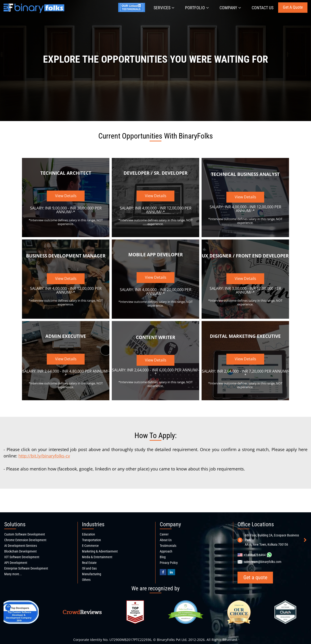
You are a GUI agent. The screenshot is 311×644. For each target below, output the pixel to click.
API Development (16, 563)
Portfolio (197, 8)
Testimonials (168, 546)
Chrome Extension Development (25, 540)
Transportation (91, 540)
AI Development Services (21, 546)
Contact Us (263, 8)
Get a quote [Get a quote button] (293, 7)
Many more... (13, 574)
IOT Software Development (22, 557)
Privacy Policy (169, 563)
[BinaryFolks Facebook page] (163, 572)
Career (164, 534)
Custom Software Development (25, 534)
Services (164, 8)
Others (86, 580)
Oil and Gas (89, 568)
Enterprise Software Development (26, 568)
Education (89, 534)
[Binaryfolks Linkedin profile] (171, 572)
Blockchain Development (20, 551)
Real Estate (89, 563)
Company (230, 8)
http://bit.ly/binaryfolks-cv (44, 456)
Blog (163, 557)
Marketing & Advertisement (100, 551)
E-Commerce (90, 546)
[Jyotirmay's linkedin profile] (133, 11)
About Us (166, 540)
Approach (166, 551)
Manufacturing (92, 574)
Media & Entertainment (97, 557)
